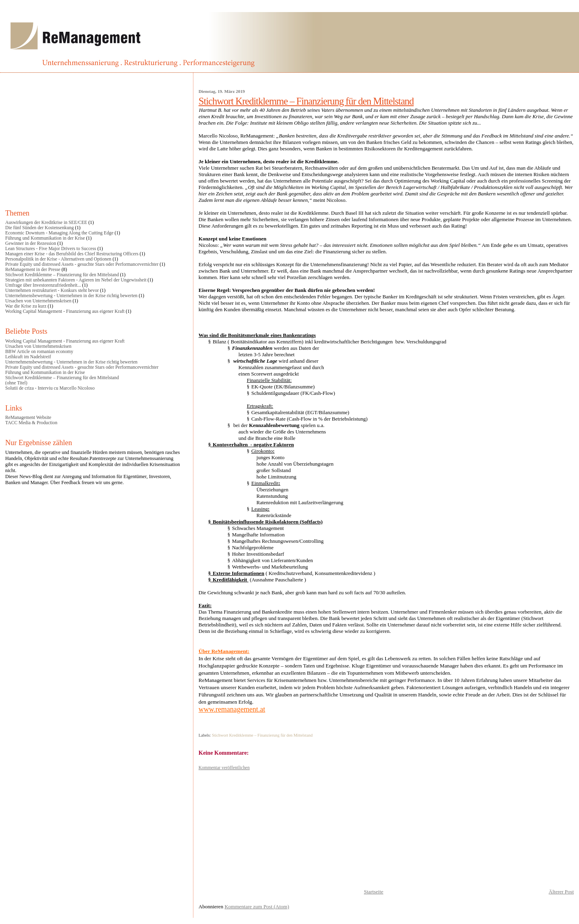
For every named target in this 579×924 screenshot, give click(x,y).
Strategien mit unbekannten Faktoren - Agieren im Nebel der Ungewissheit (76, 280)
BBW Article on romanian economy (39, 352)
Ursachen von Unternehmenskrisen (38, 301)
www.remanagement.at (232, 709)
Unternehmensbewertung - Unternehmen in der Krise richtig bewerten (71, 296)
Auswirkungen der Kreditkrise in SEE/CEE (46, 223)
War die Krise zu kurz (26, 306)
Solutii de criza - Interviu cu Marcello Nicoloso (50, 388)
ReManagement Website (28, 418)
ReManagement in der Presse (33, 270)
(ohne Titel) (16, 383)
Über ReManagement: (224, 651)
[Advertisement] (386, 827)
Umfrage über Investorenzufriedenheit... (43, 285)
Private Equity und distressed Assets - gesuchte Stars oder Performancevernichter (82, 264)
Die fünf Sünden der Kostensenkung (40, 228)
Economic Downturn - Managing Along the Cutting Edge (59, 233)
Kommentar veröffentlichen (224, 768)
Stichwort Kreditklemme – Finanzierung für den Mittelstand (306, 101)
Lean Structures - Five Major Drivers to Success (51, 249)
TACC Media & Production (31, 423)
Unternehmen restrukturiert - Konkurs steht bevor (52, 291)
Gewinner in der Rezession (31, 243)
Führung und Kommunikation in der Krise (45, 238)
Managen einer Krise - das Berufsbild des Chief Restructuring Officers (72, 254)
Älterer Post (561, 892)
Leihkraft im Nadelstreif (28, 357)
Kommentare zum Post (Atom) (257, 907)
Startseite (374, 892)
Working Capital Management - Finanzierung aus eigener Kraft (65, 311)
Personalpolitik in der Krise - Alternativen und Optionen (58, 259)
